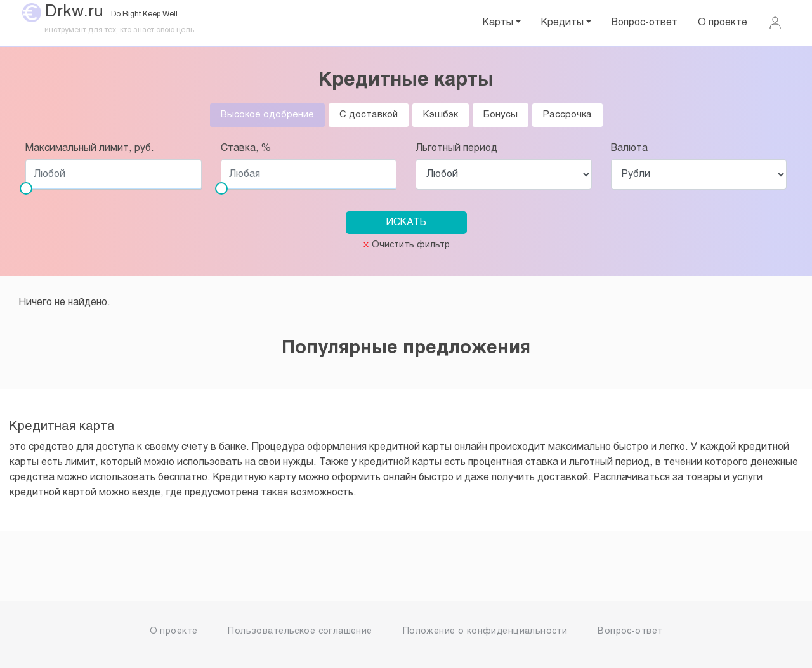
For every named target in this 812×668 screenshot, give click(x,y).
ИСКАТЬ (406, 222)
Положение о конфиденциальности (485, 632)
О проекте (723, 23)
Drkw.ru (74, 12)
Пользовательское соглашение (300, 632)
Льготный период (456, 148)
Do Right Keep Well (144, 15)
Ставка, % (246, 148)
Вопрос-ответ (645, 23)
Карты (498, 23)
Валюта (629, 148)
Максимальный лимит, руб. (90, 148)
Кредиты (562, 23)
